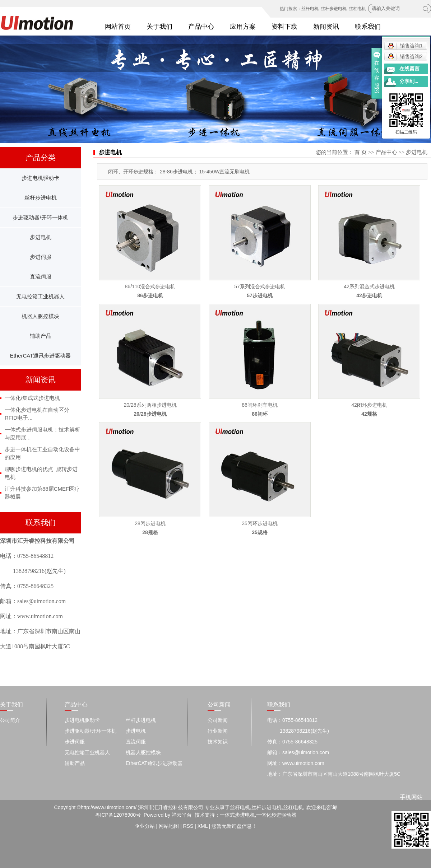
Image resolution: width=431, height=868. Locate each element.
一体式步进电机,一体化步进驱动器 (258, 815)
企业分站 (145, 826)
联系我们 (368, 27)
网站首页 (118, 27)
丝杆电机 (310, 9)
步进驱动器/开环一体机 (40, 217)
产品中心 (201, 27)
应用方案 (243, 27)
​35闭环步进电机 (260, 523)
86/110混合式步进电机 (150, 286)
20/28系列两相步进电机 (150, 405)
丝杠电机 (357, 9)
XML (203, 826)
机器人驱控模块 (40, 316)
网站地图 (169, 826)
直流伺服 (41, 277)
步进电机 (41, 237)
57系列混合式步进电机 (260, 286)
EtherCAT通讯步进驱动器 (41, 356)
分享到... (409, 81)
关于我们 (159, 27)
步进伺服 (41, 257)
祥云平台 (182, 815)
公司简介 (10, 720)
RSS (188, 826)
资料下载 (284, 27)
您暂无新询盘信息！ (234, 826)
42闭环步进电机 (369, 405)
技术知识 (218, 742)
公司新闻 (218, 720)
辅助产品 (41, 336)
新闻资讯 (326, 27)
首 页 (361, 152)
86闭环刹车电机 (260, 405)
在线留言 (409, 69)
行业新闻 (218, 731)
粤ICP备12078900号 (118, 815)
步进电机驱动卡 (40, 178)
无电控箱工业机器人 (40, 296)
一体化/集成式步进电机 (32, 398)
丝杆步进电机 (334, 9)
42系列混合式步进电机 (369, 286)
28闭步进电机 (150, 523)
